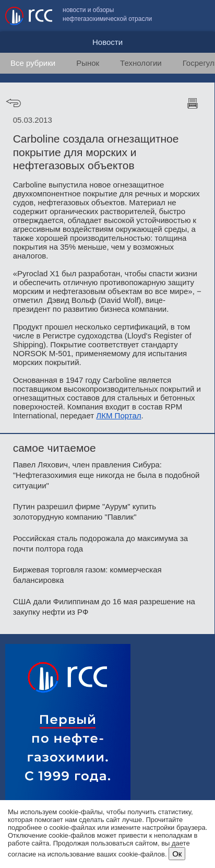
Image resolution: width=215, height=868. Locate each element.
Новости (107, 42)
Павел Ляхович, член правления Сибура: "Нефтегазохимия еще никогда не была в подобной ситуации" (106, 475)
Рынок (88, 63)
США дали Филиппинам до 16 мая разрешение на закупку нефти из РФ (104, 607)
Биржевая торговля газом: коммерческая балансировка (87, 575)
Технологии (141, 63)
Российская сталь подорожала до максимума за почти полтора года (101, 543)
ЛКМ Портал (118, 415)
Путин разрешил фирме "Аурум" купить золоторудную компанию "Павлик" (85, 512)
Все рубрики (33, 63)
